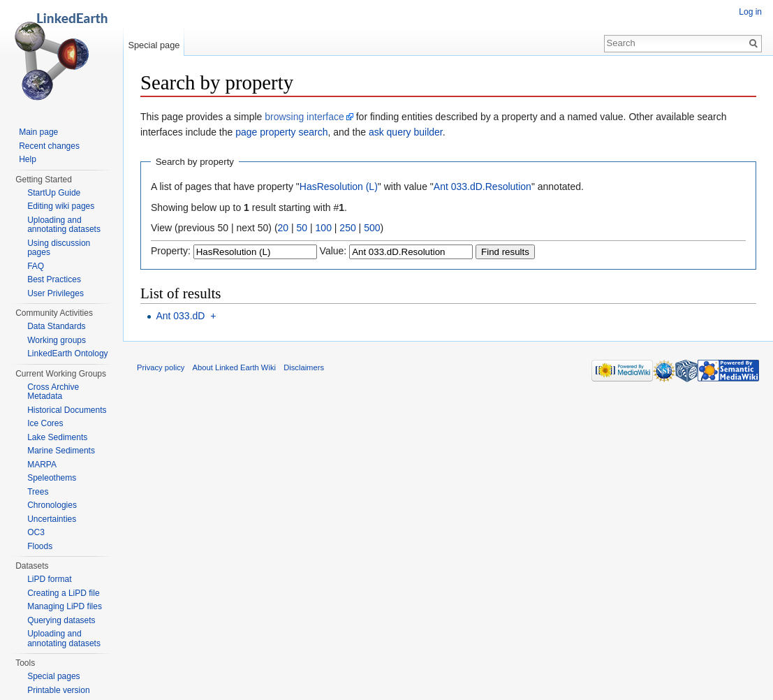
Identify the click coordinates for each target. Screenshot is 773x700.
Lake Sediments (57, 437)
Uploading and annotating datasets (64, 225)
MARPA (42, 465)
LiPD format (49, 579)
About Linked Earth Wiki (234, 367)
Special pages (53, 676)
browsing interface (304, 117)
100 (324, 228)
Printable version (58, 690)
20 (284, 228)
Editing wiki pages (61, 206)
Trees (38, 492)
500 (372, 228)
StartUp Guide (54, 193)
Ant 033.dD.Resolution (483, 187)
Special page (154, 45)
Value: (333, 251)
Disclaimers (304, 367)
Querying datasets (61, 620)
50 (302, 228)
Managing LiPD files (65, 606)
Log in (750, 12)
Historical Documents (67, 410)
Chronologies (52, 505)
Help (28, 159)
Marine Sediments (61, 451)
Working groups (57, 340)
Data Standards (56, 326)
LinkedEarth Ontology (67, 353)
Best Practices (54, 279)
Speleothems (52, 478)
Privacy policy (161, 367)
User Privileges (56, 293)
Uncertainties (52, 519)
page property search (281, 132)
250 (347, 228)
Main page (38, 132)
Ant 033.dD (180, 316)
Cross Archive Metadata (53, 392)
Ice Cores (45, 423)
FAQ (36, 266)
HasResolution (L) (339, 187)
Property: (171, 251)
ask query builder (406, 132)
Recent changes (49, 146)
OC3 (36, 532)
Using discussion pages (59, 248)
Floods (40, 546)
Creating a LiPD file (63, 593)
